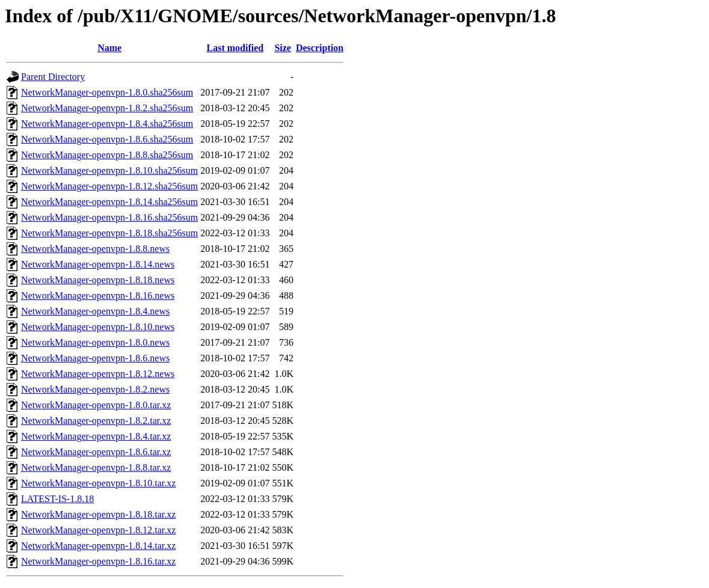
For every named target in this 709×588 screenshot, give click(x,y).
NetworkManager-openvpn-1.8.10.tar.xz (98, 483)
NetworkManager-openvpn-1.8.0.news (95, 342)
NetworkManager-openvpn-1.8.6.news (95, 358)
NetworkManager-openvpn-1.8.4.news (95, 311)
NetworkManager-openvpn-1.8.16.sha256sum (109, 217)
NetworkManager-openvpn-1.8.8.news (95, 249)
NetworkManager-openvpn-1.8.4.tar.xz (96, 436)
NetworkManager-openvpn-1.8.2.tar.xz (96, 421)
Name (109, 48)
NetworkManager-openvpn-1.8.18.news (98, 280)
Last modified (235, 48)
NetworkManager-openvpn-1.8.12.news (98, 374)
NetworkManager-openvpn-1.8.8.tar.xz (96, 467)
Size (283, 48)
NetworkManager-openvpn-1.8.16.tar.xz (98, 561)
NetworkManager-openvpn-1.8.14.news (98, 264)
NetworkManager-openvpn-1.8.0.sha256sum (107, 92)
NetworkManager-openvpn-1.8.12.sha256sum (109, 186)
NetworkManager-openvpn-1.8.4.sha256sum (107, 124)
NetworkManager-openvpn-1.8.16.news (98, 296)
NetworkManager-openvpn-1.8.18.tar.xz (98, 514)
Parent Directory (53, 77)
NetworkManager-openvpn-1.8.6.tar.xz (96, 452)
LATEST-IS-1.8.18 (57, 499)
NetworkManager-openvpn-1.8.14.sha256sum (109, 202)
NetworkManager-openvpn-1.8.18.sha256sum (109, 233)
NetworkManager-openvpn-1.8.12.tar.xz (98, 530)
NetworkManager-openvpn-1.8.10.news (98, 327)
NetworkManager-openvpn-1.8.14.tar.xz (98, 546)
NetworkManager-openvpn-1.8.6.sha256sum (107, 139)
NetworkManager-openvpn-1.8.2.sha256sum (107, 108)
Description (320, 48)
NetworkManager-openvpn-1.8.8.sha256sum (107, 155)
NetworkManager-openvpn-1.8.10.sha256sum (109, 170)
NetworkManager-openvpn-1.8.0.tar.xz (96, 405)
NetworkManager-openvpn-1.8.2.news (95, 389)
